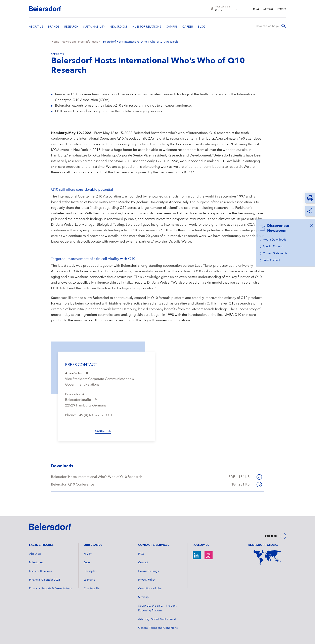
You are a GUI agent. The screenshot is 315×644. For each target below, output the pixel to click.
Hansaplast (90, 571)
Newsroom (69, 42)
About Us (35, 554)
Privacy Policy (147, 580)
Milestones (36, 563)
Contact (268, 9)
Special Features (273, 247)
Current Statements (275, 253)
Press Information (89, 42)
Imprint (281, 9)
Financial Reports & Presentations (50, 588)
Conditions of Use (150, 588)
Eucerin (88, 563)
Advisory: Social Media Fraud (157, 619)
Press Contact (271, 260)
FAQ (256, 9)
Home (55, 42)
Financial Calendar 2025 (45, 580)
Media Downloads (275, 240)
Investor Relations (40, 571)
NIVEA (88, 554)
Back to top (271, 536)
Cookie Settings (148, 571)
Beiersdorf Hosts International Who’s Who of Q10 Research (140, 42)
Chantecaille (92, 588)
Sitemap (143, 597)
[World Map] (267, 557)
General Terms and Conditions (158, 628)
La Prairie (89, 580)
